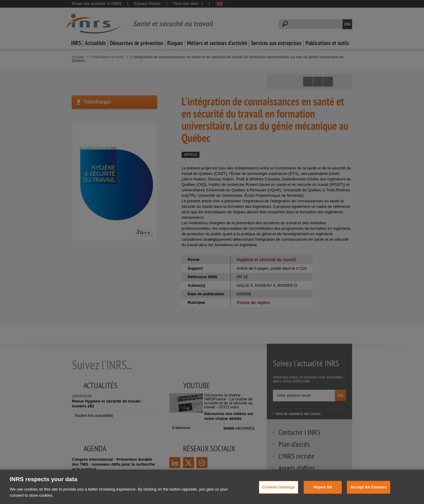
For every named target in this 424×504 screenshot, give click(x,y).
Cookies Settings (279, 493)
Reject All (323, 493)
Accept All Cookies (369, 493)
